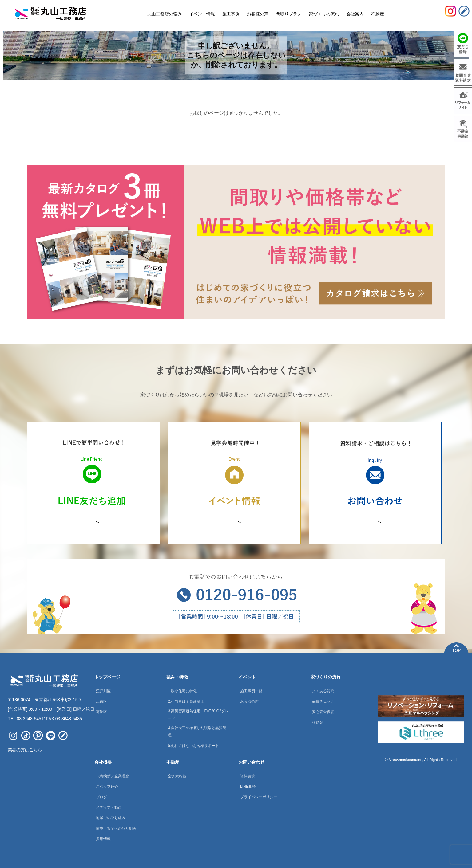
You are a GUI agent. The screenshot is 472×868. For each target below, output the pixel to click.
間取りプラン (289, 14)
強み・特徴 (177, 677)
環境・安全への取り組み (116, 828)
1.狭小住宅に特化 (182, 691)
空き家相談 (177, 776)
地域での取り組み (111, 818)
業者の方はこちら (25, 750)
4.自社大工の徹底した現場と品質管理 (197, 732)
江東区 (101, 701)
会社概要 (103, 762)
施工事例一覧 (251, 691)
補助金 (318, 722)
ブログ (101, 797)
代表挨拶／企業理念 (113, 776)
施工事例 (231, 14)
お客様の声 (249, 701)
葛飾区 (101, 712)
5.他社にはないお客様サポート (193, 746)
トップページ (107, 677)
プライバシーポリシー (259, 797)
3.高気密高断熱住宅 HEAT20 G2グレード (198, 715)
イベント (247, 677)
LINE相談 (248, 787)
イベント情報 (202, 14)
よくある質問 (323, 691)
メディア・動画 (109, 807)
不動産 (173, 762)
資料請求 (248, 776)
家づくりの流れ (326, 677)
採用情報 (103, 839)
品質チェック (323, 701)
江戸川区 (103, 691)
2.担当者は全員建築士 (186, 701)
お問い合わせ (252, 762)
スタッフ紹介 (107, 787)
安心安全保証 (323, 712)
